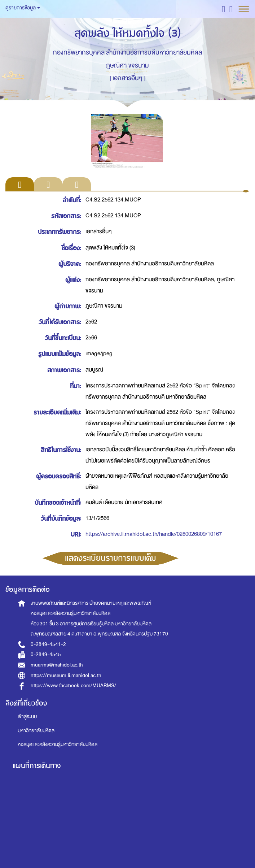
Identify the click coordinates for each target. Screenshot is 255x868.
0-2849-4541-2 (48, 644)
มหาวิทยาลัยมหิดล (36, 731)
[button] (223, 9)
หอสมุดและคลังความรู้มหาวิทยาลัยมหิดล (58, 744)
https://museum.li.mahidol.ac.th (66, 675)
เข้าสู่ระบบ (27, 717)
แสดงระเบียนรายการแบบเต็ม (111, 558)
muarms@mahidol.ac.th (57, 665)
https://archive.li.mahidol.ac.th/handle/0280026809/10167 (154, 534)
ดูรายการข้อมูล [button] (23, 8)
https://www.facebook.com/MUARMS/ (73, 685)
